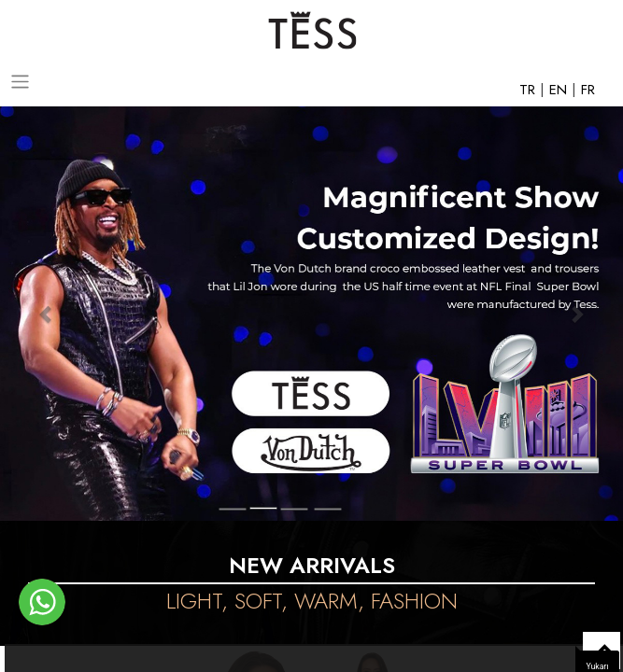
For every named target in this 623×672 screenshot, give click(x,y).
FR (588, 90)
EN (560, 90)
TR (530, 90)
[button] (47, 314)
